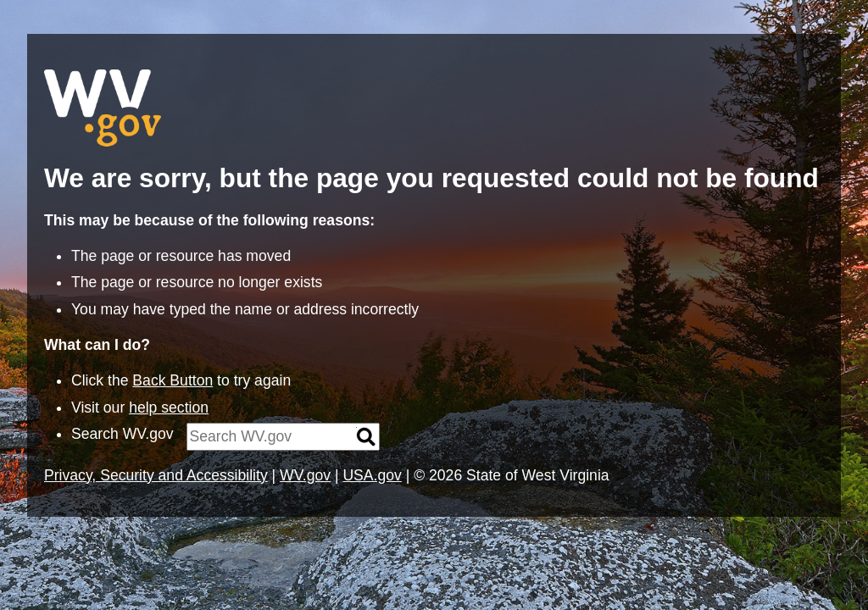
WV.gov (305, 475)
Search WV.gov (122, 434)
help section (169, 408)
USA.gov (372, 475)
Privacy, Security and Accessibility (156, 475)
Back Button (172, 380)
